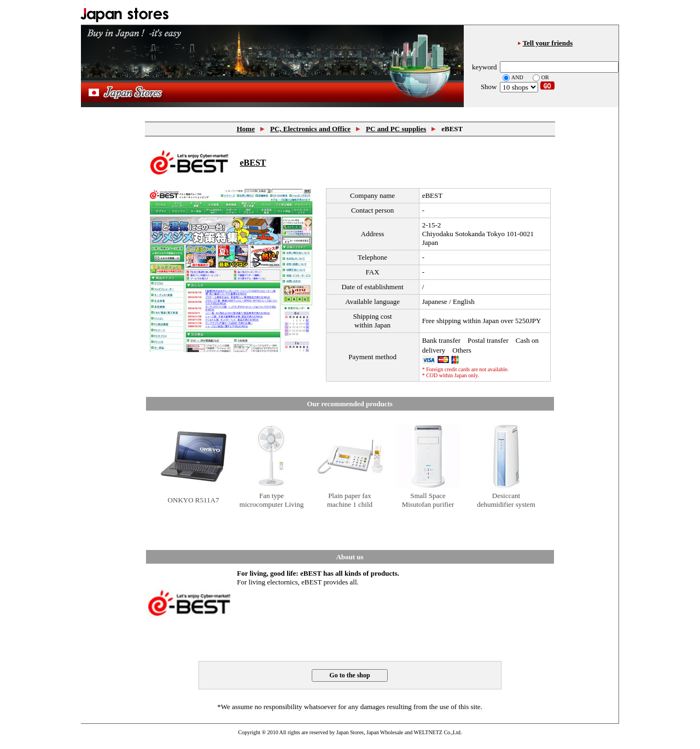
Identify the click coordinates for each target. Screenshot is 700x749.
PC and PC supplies (396, 129)
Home (246, 129)
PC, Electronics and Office (310, 129)
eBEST (253, 163)
